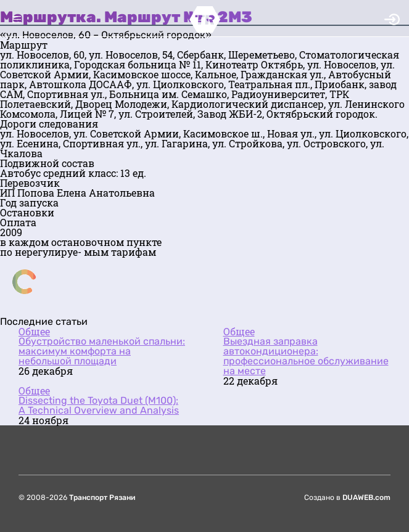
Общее (34, 331)
